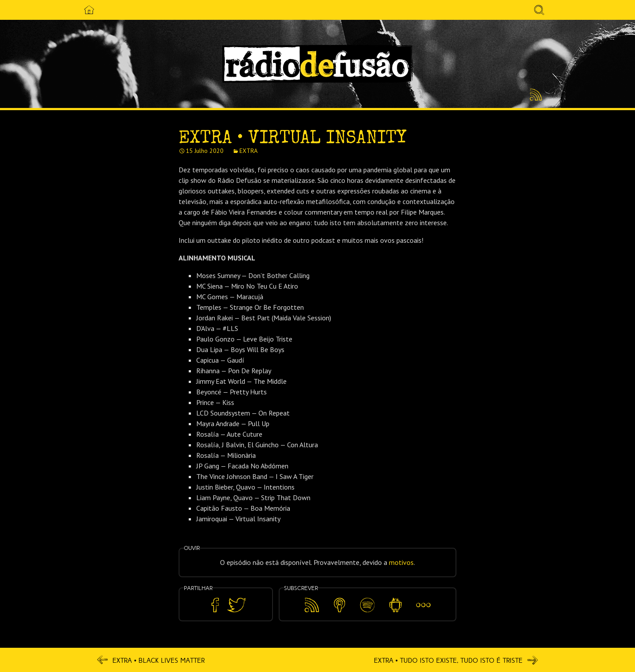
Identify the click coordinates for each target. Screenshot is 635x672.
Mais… (423, 599)
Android (395, 599)
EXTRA (248, 151)
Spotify (368, 599)
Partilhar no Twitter (236, 605)
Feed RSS (534, 95)
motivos (401, 562)
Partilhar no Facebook (215, 605)
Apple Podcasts (340, 603)
